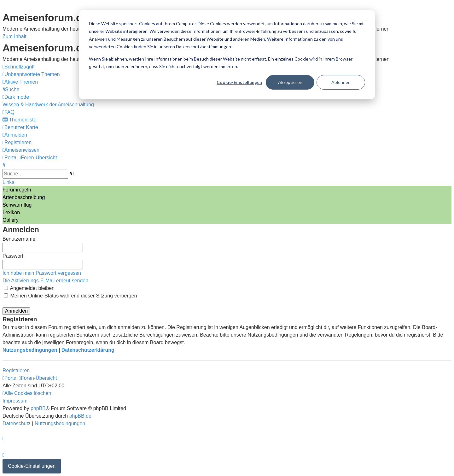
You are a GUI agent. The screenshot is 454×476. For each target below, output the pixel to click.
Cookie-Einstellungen (239, 82)
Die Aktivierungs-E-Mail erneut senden (45, 281)
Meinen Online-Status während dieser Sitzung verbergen (70, 296)
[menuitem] (31, 74)
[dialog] (227, 55)
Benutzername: (20, 239)
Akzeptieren (290, 82)
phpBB (38, 408)
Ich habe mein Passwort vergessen (42, 273)
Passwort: (14, 256)
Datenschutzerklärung (88, 350)
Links (8, 182)
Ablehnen (341, 82)
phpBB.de (80, 416)
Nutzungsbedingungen (30, 350)
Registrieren (16, 370)
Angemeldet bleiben (29, 288)
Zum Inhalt (15, 36)
